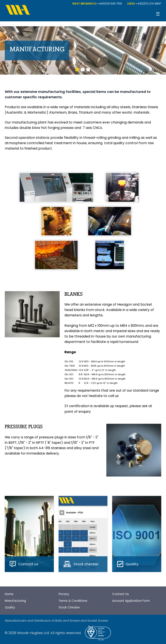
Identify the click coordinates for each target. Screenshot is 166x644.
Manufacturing (15, 601)
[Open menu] (158, 14)
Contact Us (121, 594)
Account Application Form (131, 601)
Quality (10, 607)
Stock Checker (69, 607)
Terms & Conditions (73, 601)
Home (9, 594)
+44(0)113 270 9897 (148, 4)
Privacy (64, 594)
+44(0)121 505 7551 (110, 4)
